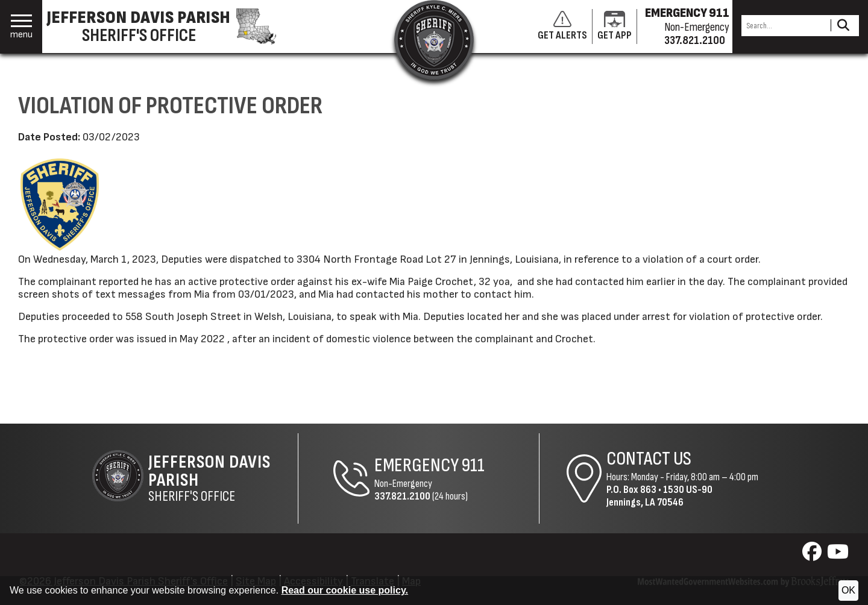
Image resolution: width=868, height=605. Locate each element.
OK (848, 590)
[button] (21, 27)
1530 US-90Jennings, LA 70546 (659, 496)
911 (473, 466)
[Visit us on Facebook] (813, 555)
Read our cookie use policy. (345, 590)
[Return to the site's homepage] (434, 40)
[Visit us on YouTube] (838, 555)
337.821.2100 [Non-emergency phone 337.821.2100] (695, 40)
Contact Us (649, 459)
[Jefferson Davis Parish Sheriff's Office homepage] (168, 27)
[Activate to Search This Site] (843, 26)
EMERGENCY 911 (687, 13)
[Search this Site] (784, 26)
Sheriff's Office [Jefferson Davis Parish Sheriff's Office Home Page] (223, 478)
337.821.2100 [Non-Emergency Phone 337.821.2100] (402, 496)
